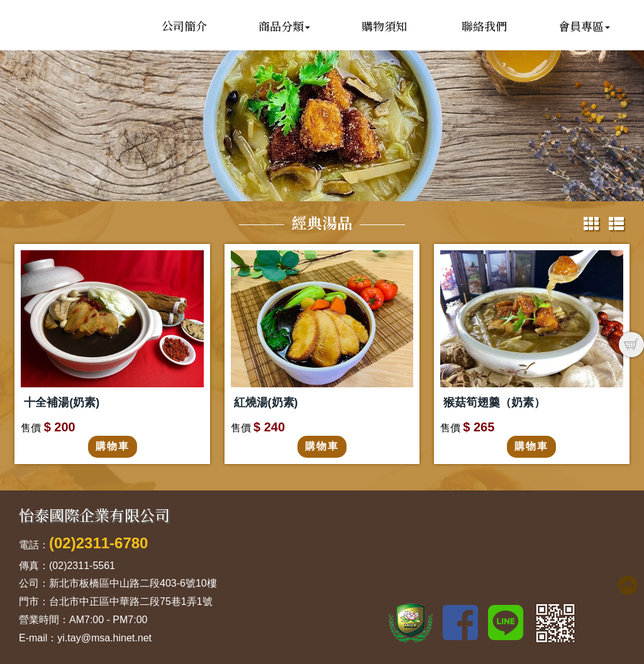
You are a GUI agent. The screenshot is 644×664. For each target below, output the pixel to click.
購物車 (113, 446)
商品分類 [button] (284, 26)
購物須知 (384, 26)
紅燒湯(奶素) (266, 402)
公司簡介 (184, 26)
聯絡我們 (484, 26)
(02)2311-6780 (98, 543)
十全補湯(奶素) (62, 402)
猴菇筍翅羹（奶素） (494, 402)
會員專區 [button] (584, 26)
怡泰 (79, 58)
